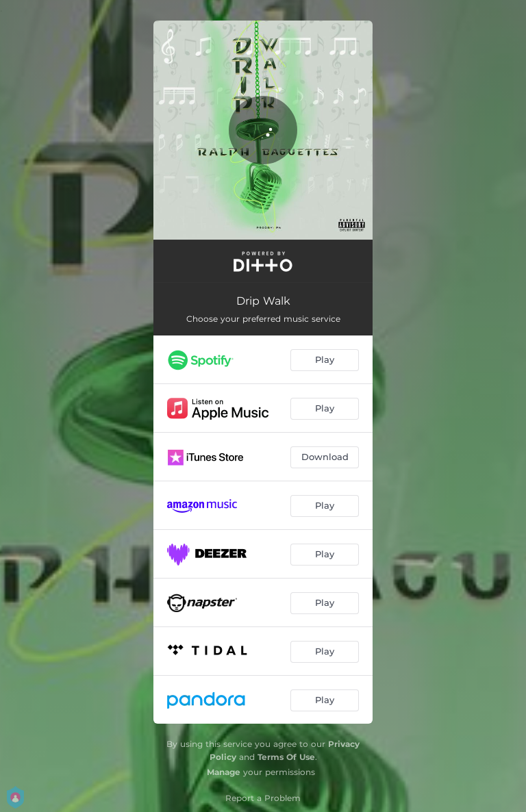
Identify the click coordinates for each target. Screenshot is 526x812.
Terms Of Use (286, 757)
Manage (224, 772)
